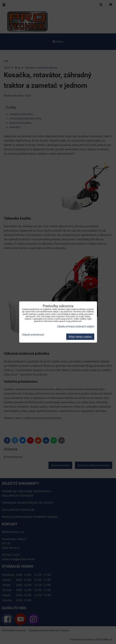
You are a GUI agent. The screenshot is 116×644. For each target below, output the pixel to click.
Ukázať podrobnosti (33, 335)
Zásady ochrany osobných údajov (76, 326)
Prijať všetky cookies (80, 337)
